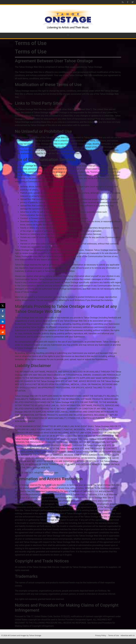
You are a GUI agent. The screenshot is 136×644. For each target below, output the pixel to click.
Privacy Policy (101, 635)
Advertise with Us (128, 635)
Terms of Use (114, 635)
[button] (68, 35)
